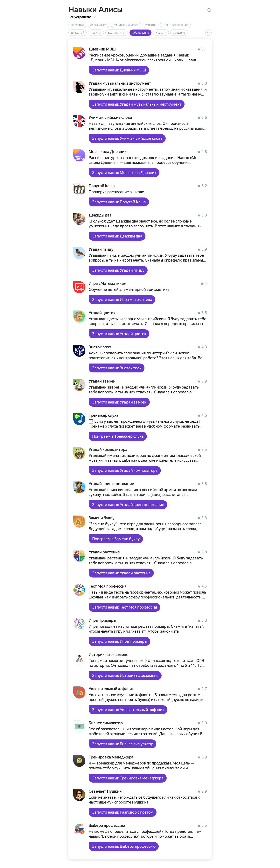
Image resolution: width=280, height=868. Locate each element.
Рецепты (150, 25)
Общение (179, 33)
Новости (161, 33)
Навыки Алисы (96, 10)
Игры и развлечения (175, 25)
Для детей (77, 33)
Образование (140, 33)
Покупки (96, 33)
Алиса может (98, 25)
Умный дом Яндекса (126, 25)
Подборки (77, 25)
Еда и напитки (117, 33)
